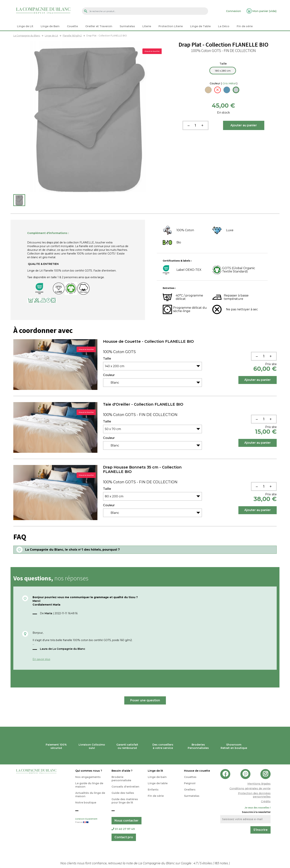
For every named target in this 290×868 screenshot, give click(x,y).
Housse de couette (197, 771)
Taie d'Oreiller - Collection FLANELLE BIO (143, 404)
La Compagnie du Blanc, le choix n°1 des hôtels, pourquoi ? (72, 550)
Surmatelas (192, 796)
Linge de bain (157, 777)
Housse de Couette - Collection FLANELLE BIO (148, 341)
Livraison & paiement (91, 821)
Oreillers (190, 790)
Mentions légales (259, 784)
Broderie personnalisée (121, 779)
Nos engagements (88, 777)
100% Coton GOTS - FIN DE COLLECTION (140, 415)
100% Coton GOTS (119, 352)
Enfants (153, 790)
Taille (224, 64)
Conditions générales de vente (250, 788)
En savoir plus (41, 659)
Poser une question (145, 700)
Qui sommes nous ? (89, 771)
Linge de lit (155, 771)
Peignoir (190, 783)
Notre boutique (86, 803)
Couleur (224, 83)
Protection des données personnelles (254, 795)
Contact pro (124, 837)
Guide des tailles (123, 793)
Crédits (266, 801)
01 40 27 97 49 (123, 829)
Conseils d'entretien (125, 787)
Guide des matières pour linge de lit (125, 801)
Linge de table (158, 783)
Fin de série (156, 796)
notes (222, 863)
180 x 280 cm (223, 71)
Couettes (190, 777)
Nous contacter (127, 821)
